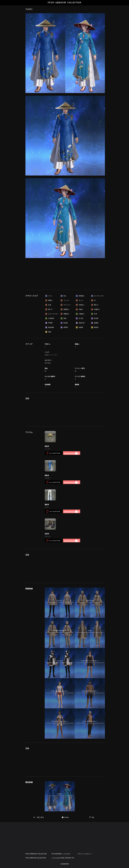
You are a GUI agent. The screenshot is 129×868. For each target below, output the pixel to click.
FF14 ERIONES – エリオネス (61, 854)
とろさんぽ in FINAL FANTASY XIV (63, 858)
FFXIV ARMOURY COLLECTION (65, 3)
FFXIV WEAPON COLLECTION (36, 858)
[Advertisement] (65, 273)
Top (92, 817)
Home (65, 817)
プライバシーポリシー (85, 854)
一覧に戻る (39, 817)
